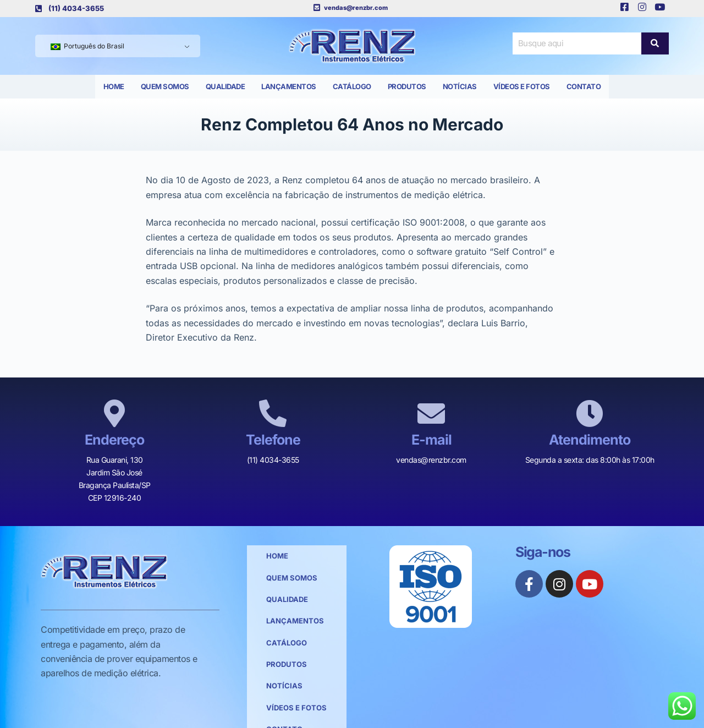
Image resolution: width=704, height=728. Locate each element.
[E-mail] (431, 413)
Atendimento (590, 440)
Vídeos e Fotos (522, 86)
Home (114, 86)
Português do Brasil (87, 46)
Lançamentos (289, 86)
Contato (584, 86)
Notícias (460, 86)
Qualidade (226, 86)
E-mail (431, 440)
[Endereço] (114, 413)
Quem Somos (165, 86)
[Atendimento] (590, 413)
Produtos (407, 86)
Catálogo (352, 86)
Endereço (114, 440)
